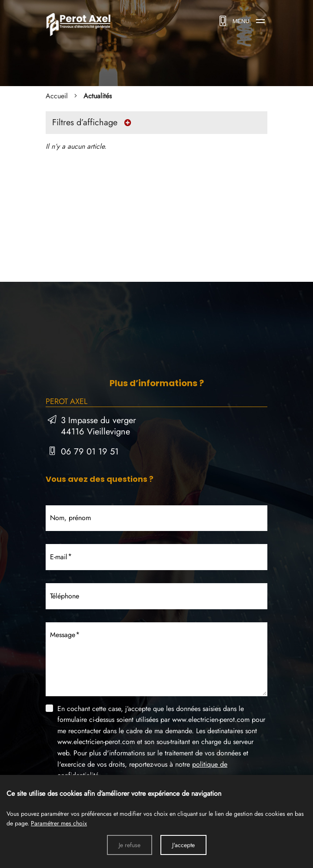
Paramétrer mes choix (59, 823)
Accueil (57, 96)
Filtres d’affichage (94, 122)
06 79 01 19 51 (90, 452)
